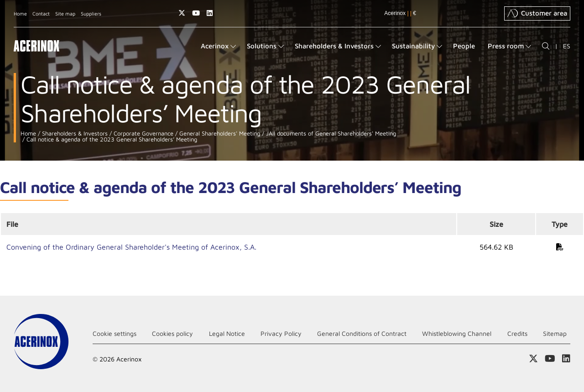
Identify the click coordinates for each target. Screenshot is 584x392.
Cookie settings (115, 333)
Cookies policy (172, 333)
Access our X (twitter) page (182, 13)
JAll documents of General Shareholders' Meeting (330, 133)
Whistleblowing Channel (457, 333)
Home (20, 13)
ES (567, 46)
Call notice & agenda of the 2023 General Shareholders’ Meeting (111, 139)
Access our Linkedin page (210, 13)
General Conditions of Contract (362, 333)
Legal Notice (227, 333)
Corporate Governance (143, 133)
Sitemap (555, 333)
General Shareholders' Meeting (219, 133)
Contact (41, 13)
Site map (65, 13)
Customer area (537, 13)
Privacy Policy (281, 333)
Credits (517, 333)
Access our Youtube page (196, 13)
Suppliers (91, 13)
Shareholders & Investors (74, 133)
